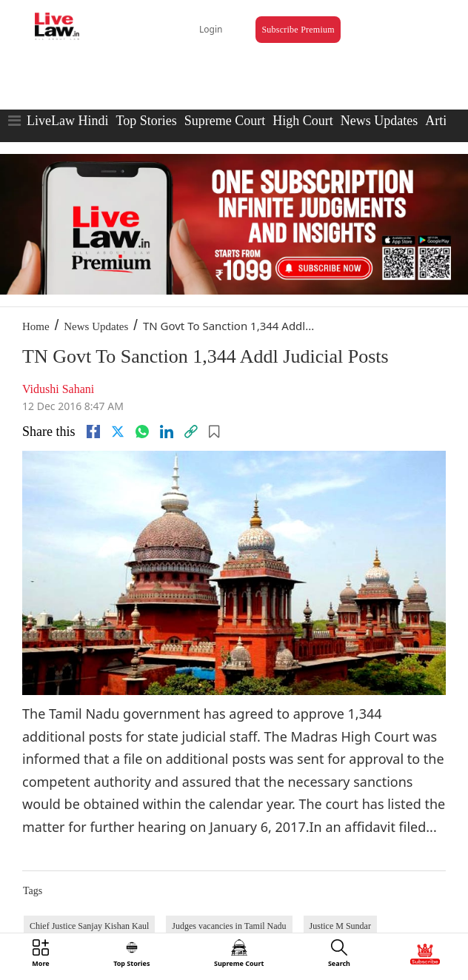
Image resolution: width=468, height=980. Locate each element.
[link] (191, 432)
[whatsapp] (142, 432)
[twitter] (118, 432)
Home (36, 326)
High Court (303, 121)
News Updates (379, 121)
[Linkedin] (167, 432)
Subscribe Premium (298, 30)
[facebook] (93, 432)
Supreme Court (225, 121)
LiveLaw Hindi (67, 121)
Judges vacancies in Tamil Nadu (229, 926)
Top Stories (146, 121)
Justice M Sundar (340, 926)
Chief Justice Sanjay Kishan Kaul (89, 926)
